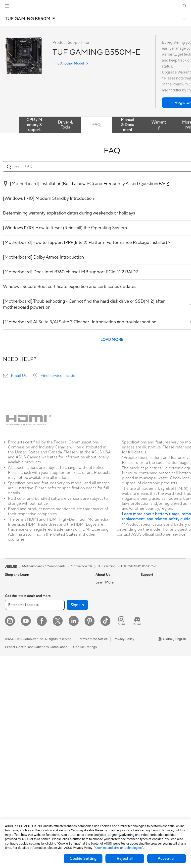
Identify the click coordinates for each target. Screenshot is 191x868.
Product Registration (111, 664)
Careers (101, 590)
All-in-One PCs (16, 688)
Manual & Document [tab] (127, 125)
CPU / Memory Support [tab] (34, 125)
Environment (150, 590)
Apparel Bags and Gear (66, 740)
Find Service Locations (112, 657)
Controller (57, 778)
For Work (12, 628)
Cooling (11, 782)
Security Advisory (109, 687)
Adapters (56, 639)
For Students (14, 643)
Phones (10, 590)
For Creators (14, 635)
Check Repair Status (111, 650)
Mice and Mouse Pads (65, 718)
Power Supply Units (19, 789)
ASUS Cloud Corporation (114, 627)
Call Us (101, 679)
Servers (55, 688)
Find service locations (60, 376)
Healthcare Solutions (20, 597)
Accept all (167, 859)
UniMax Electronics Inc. (113, 635)
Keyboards (57, 710)
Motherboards (16, 759)
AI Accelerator (60, 597)
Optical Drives (16, 796)
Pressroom (103, 612)
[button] (7, 6)
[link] (96, 6)
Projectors (13, 680)
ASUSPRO (149, 627)
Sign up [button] (77, 817)
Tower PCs (13, 695)
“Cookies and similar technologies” (119, 848)
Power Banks (59, 770)
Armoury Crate (152, 657)
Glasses (11, 740)
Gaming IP (57, 793)
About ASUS (105, 582)
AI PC (145, 605)
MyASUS (102, 702)
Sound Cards (59, 605)
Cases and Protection (65, 748)
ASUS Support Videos (112, 694)
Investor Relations (109, 605)
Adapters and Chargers (67, 755)
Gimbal (54, 785)
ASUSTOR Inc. (106, 620)
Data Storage (59, 582)
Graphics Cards (17, 767)
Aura (144, 664)
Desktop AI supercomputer (69, 680)
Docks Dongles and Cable (68, 763)
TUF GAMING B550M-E (30, 19)
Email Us (19, 376)
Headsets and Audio (64, 725)
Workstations (15, 725)
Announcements (107, 597)
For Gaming (14, 650)
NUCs (9, 710)
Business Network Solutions (62, 656)
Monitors (12, 673)
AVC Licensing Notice (157, 642)
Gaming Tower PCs (19, 703)
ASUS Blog (149, 650)
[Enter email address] (35, 817)
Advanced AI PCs (154, 612)
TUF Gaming (106, 566)
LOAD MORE (112, 340)
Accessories (14, 605)
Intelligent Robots (62, 665)
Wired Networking (63, 646)
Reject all (125, 859)
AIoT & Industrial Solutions (69, 673)
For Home (12, 620)
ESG (144, 582)
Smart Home (59, 695)
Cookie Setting (83, 859)
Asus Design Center (155, 620)
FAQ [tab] (96, 125)
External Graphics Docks (68, 590)
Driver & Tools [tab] (65, 125)
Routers (55, 620)
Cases (9, 774)
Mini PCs (11, 718)
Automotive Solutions (157, 635)
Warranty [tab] (159, 125)
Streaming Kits (60, 733)
